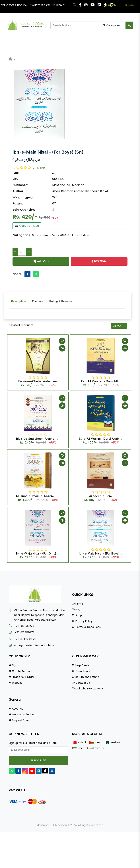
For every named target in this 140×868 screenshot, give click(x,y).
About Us (18, 709)
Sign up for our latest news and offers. (33, 743)
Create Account (22, 671)
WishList (17, 683)
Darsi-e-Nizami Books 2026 (49, 235)
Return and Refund (87, 677)
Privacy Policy (84, 621)
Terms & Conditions (88, 627)
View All (119, 326)
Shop (79, 615)
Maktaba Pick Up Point (89, 689)
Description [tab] (19, 301)
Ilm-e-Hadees (81, 235)
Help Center (83, 665)
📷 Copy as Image (27, 226)
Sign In (16, 665)
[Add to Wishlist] (62, 341)
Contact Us (83, 683)
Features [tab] (38, 301)
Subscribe (38, 760)
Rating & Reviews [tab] (61, 301)
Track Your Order (23, 677)
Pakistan (129, 5)
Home (79, 604)
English (111, 5)
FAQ (78, 610)
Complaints (83, 671)
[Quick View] (62, 348)
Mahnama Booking (24, 714)
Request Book (20, 720)
